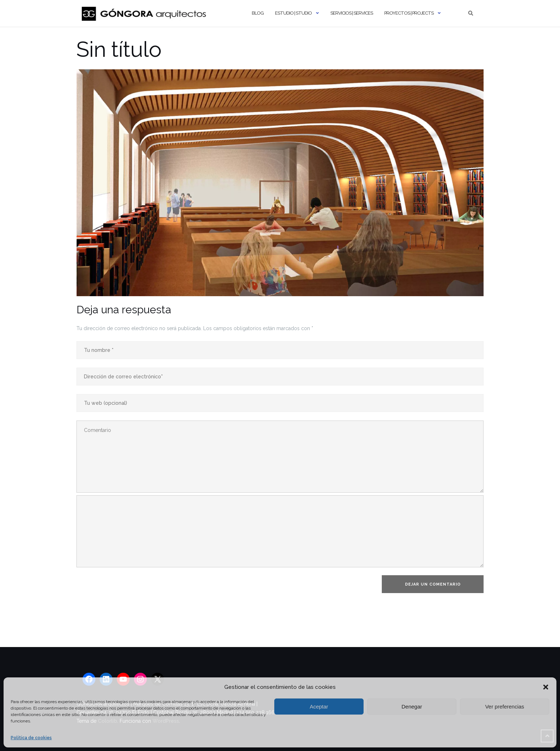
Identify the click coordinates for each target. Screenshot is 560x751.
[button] (546, 687)
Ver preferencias (504, 707)
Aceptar (319, 707)
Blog (258, 13)
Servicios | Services (352, 13)
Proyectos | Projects (409, 13)
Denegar (412, 707)
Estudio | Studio (293, 13)
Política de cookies (31, 738)
